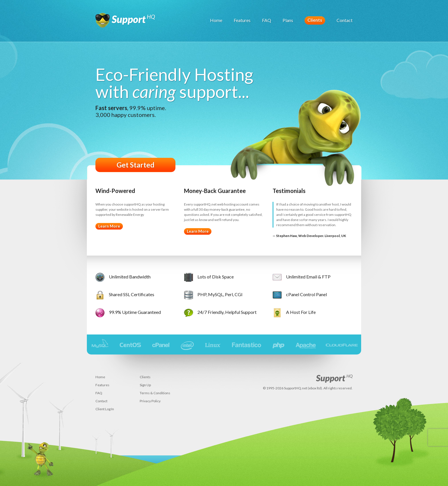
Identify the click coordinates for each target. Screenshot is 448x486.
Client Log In (105, 409)
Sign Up (145, 385)
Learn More (109, 226)
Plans (288, 20)
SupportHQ (126, 23)
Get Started (136, 165)
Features (242, 20)
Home (216, 20)
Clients (315, 20)
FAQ (267, 20)
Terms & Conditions (155, 393)
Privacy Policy (150, 401)
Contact (345, 20)
